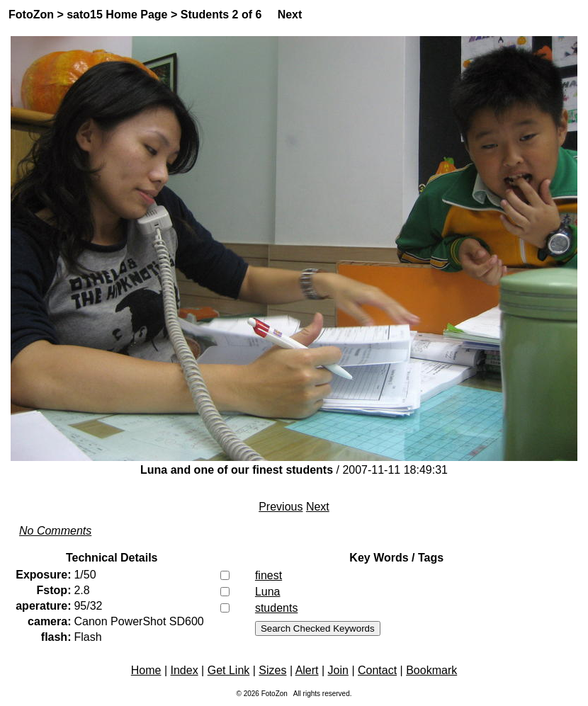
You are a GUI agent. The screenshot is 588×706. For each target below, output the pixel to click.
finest (268, 575)
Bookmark (431, 670)
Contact (377, 670)
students (276, 608)
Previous (281, 507)
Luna (268, 592)
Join (338, 670)
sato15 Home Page (117, 15)
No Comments (55, 531)
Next (290, 15)
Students (205, 15)
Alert (307, 670)
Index (185, 670)
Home (146, 670)
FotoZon (31, 15)
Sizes (272, 670)
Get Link (229, 670)
